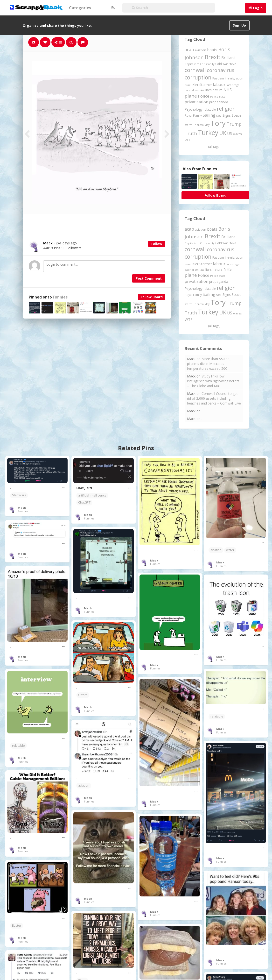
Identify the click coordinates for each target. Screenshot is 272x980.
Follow (157, 244)
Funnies (60, 297)
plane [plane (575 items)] (191, 96)
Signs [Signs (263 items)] (227, 115)
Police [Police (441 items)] (204, 96)
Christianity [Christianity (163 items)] (207, 64)
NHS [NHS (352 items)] (228, 90)
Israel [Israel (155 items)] (188, 85)
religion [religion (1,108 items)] (226, 109)
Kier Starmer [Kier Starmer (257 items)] (202, 85)
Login (258, 8)
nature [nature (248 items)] (218, 90)
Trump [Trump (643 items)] (234, 124)
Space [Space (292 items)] (237, 115)
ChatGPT (84, 502)
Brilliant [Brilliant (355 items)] (228, 58)
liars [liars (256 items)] (209, 90)
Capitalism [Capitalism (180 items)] (192, 64)
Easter (17, 926)
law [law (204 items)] (202, 90)
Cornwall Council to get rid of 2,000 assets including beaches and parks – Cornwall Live (214, 398)
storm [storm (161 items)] (188, 125)
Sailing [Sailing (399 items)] (209, 115)
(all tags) (214, 147)
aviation (216, 550)
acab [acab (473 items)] (189, 50)
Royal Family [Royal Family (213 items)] (193, 116)
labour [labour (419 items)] (219, 84)
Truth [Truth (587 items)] (191, 133)
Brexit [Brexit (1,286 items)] (213, 57)
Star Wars (19, 495)
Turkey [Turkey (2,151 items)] (208, 133)
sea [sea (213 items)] (219, 116)
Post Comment (149, 278)
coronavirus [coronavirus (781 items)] (221, 70)
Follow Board (152, 297)
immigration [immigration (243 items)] (234, 78)
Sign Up (239, 25)
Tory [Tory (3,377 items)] (218, 123)
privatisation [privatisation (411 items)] (196, 102)
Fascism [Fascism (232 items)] (218, 78)
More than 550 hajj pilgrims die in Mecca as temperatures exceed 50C (209, 364)
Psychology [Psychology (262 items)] (194, 109)
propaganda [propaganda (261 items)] (219, 102)
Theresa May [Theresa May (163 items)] (201, 125)
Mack (22, 508)
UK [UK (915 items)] (223, 133)
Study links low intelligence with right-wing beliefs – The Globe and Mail (213, 381)
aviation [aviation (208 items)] (201, 50)
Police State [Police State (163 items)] (218, 96)
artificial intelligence (92, 495)
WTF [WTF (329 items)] (188, 140)
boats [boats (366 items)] (212, 50)
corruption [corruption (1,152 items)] (198, 77)
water (230, 550)
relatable (217, 716)
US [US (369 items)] (230, 134)
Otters (83, 695)
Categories (82, 8)
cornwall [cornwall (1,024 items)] (195, 70)
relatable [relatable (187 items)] (210, 109)
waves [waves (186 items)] (237, 134)
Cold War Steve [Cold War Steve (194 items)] (226, 64)
